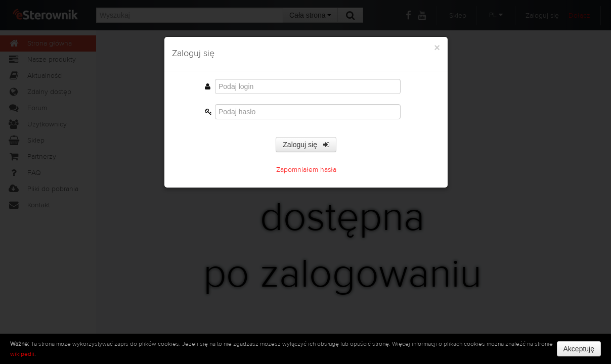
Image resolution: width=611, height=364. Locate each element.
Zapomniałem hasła (306, 170)
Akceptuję (579, 349)
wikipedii (22, 354)
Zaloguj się (306, 145)
